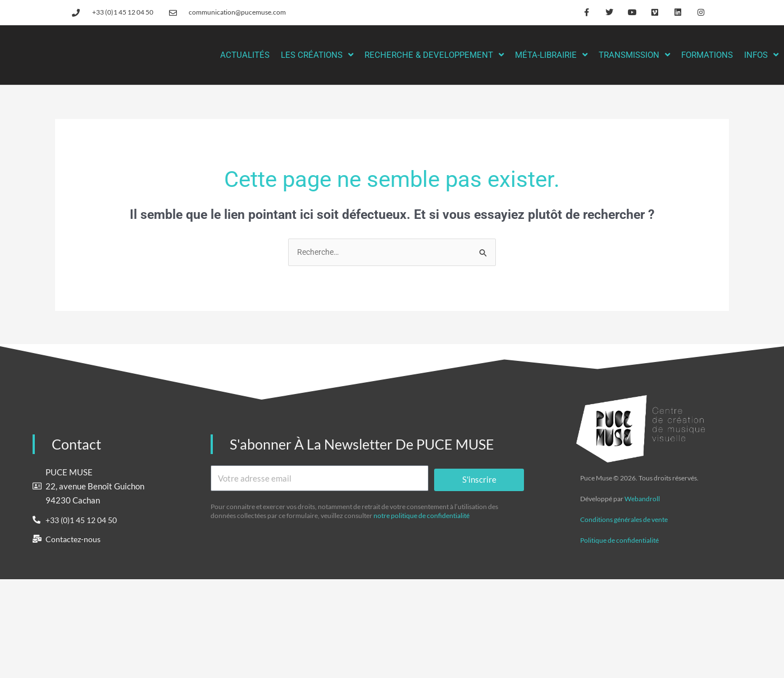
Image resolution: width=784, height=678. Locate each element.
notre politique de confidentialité (421, 516)
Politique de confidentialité (619, 541)
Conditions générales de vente (624, 520)
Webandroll (642, 499)
